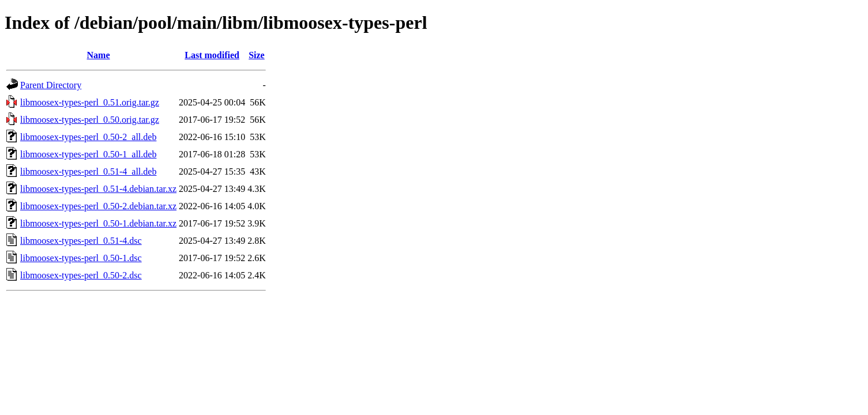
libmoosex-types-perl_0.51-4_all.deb (88, 171)
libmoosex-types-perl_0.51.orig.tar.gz (90, 102)
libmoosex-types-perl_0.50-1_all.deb (88, 154)
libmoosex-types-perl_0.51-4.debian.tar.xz (98, 189)
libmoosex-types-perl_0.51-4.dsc (81, 241)
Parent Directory (51, 85)
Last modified (212, 55)
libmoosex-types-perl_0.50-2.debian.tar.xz (98, 206)
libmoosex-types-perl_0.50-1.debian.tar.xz (98, 223)
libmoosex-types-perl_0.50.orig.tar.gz (90, 120)
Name (99, 55)
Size (257, 55)
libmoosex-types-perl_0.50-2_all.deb (88, 137)
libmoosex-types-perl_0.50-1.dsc (81, 258)
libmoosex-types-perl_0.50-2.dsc (81, 275)
